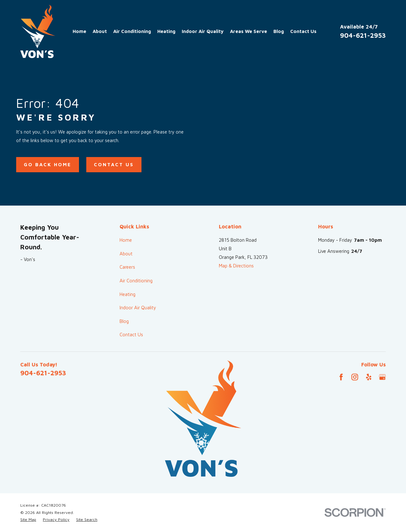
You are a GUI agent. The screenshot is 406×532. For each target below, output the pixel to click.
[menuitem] (28, 520)
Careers (127, 267)
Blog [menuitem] (279, 31)
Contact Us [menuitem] (303, 31)
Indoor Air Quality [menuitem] (203, 31)
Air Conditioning (136, 281)
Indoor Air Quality (138, 308)
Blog (124, 321)
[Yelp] (369, 377)
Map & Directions (236, 266)
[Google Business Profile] (382, 377)
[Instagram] (355, 377)
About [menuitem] (100, 31)
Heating (128, 294)
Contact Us (114, 164)
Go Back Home (48, 164)
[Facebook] (341, 377)
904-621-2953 (363, 35)
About (126, 254)
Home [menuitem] (79, 31)
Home (126, 240)
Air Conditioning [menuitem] (132, 31)
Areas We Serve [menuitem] (249, 31)
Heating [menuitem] (166, 31)
